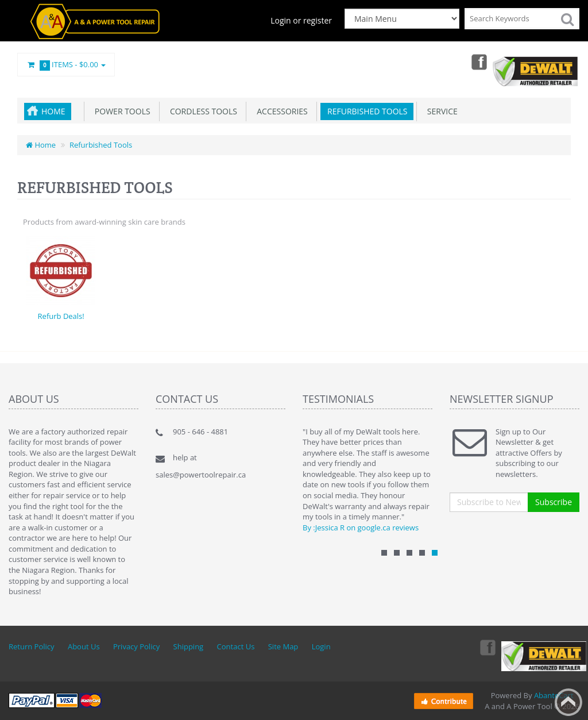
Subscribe (554, 502)
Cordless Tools (202, 111)
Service (440, 111)
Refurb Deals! (61, 316)
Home (53, 111)
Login (321, 646)
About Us (84, 646)
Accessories (280, 111)
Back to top (568, 702)
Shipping (189, 646)
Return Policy (32, 646)
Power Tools (121, 111)
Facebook (478, 61)
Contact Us (236, 646)
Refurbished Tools (365, 111)
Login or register (301, 20)
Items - (66, 65)
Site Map (283, 646)
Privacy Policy (136, 646)
